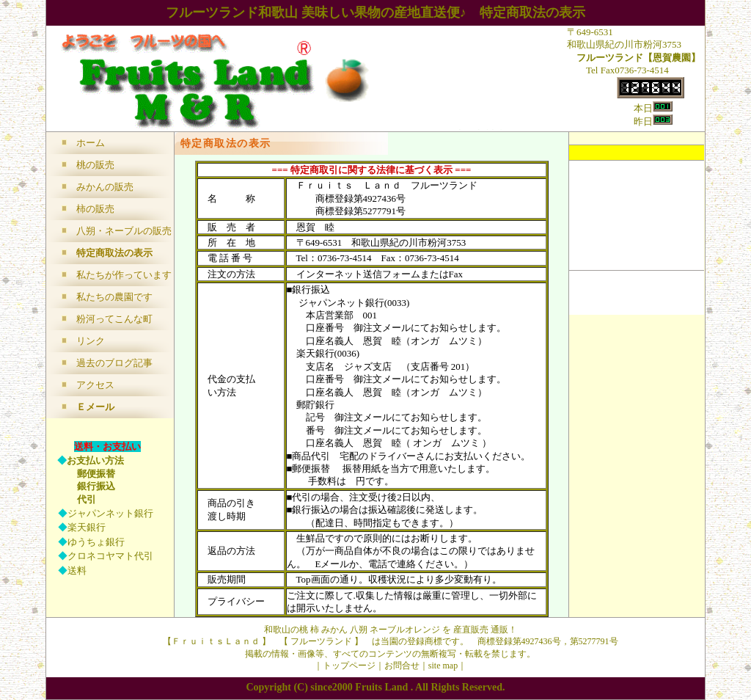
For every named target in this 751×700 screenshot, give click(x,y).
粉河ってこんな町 (114, 319)
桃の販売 (95, 165)
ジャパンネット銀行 (110, 513)
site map (443, 666)
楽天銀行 (87, 527)
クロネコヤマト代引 (110, 556)
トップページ (349, 666)
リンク (91, 341)
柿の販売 (95, 209)
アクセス (95, 385)
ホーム (91, 143)
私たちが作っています (124, 275)
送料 (77, 570)
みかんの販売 (105, 187)
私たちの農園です (114, 297)
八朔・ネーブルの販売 (124, 231)
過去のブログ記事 (114, 363)
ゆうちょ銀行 (96, 542)
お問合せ (402, 666)
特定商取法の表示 (114, 253)
